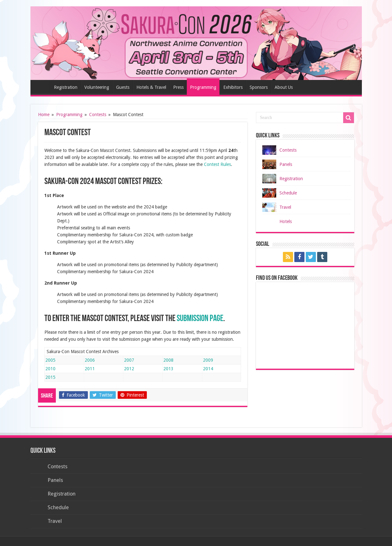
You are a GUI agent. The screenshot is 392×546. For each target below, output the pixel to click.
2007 (129, 360)
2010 (50, 369)
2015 (50, 377)
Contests (98, 115)
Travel (285, 207)
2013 (168, 369)
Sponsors (259, 87)
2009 (208, 360)
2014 (208, 369)
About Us (284, 87)
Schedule (288, 193)
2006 (90, 360)
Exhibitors (233, 87)
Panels (286, 164)
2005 (50, 360)
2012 (129, 369)
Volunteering (97, 87)
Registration (66, 87)
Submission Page (200, 319)
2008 (168, 360)
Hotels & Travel (151, 87)
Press (178, 87)
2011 (90, 369)
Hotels (286, 221)
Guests (123, 87)
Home (42, 87)
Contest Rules (217, 164)
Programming (203, 87)
